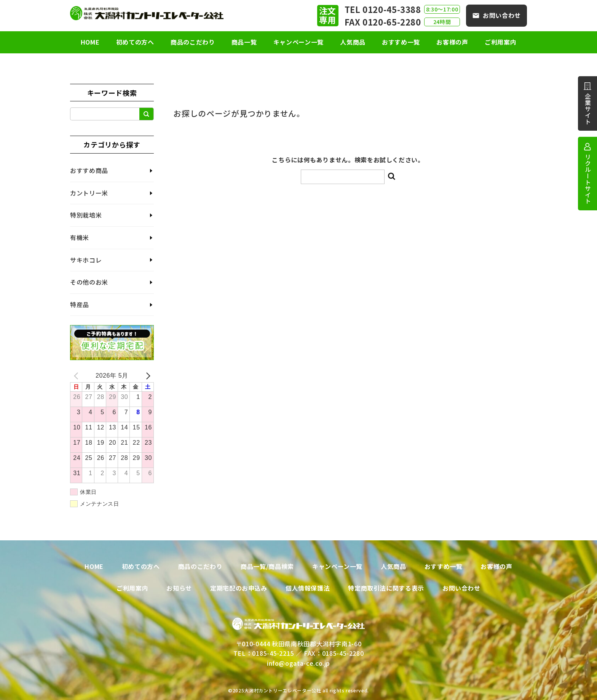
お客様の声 (457, 42)
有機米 (80, 237)
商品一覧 (242, 42)
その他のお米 (89, 282)
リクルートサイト (588, 179)
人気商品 (355, 42)
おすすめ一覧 (404, 42)
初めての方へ (130, 42)
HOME (83, 42)
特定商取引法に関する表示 (386, 588)
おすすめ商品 (89, 170)
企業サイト (588, 109)
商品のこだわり (189, 42)
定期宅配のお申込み (239, 588)
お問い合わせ (502, 15)
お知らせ (179, 588)
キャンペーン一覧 (298, 42)
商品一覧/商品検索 (267, 566)
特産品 (80, 304)
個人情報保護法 (308, 588)
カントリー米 (89, 193)
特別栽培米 (86, 215)
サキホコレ (86, 260)
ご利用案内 (507, 42)
